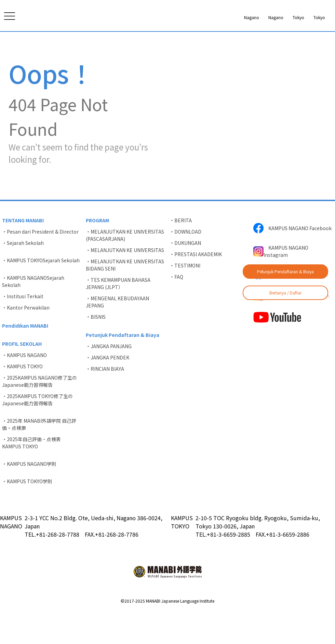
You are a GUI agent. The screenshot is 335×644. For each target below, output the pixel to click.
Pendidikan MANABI (25, 359)
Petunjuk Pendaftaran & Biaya (285, 271)
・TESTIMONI (185, 299)
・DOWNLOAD (185, 265)
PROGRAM (97, 253)
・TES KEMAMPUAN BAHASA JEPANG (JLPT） (118, 317)
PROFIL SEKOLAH (22, 377)
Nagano (195, 17)
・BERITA (181, 253)
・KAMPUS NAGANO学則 (29, 497)
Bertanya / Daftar (285, 293)
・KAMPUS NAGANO (24, 388)
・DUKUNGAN (185, 276)
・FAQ (176, 310)
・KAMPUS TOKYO (22, 399)
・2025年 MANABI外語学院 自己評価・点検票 (39, 457)
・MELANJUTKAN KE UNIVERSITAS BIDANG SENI (125, 298)
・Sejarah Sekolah (23, 276)
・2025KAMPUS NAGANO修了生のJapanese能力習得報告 (39, 414)
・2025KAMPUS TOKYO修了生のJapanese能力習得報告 (37, 433)
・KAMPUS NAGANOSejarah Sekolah (33, 314)
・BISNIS (96, 350)
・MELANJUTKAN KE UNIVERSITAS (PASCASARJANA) (125, 268)
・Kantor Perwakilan (26, 341)
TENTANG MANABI (23, 253)
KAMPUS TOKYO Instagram (291, 329)
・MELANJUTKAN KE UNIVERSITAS (125, 283)
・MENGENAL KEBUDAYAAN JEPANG (117, 335)
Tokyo (255, 17)
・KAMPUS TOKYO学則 (27, 514)
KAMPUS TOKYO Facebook (290, 308)
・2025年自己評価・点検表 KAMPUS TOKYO (34, 476)
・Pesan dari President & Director (40, 265)
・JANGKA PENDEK (108, 391)
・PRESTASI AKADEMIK (196, 287)
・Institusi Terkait (23, 329)
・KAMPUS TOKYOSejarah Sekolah (41, 293)
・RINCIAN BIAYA (105, 402)
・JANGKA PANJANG (109, 379)
